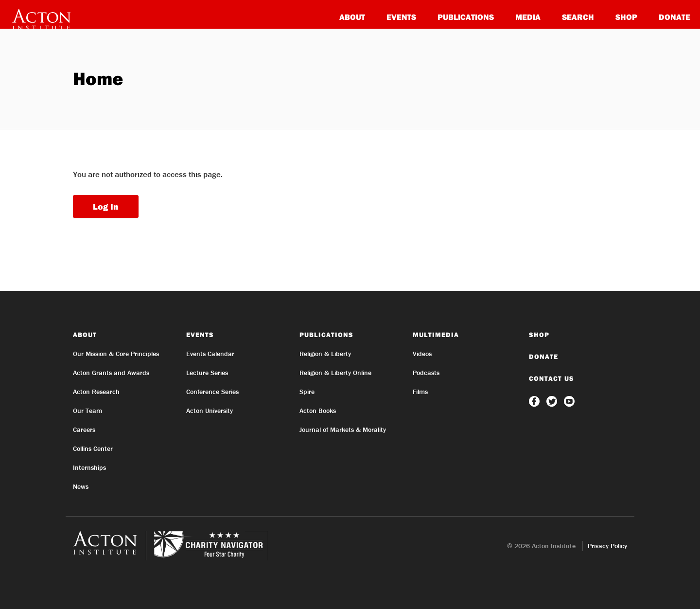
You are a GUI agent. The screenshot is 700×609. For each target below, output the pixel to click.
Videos (422, 354)
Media (528, 17)
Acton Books (318, 411)
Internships (89, 467)
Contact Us (551, 378)
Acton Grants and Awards (111, 373)
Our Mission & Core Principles (116, 354)
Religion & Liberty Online (335, 373)
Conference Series (212, 392)
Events (401, 17)
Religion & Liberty (325, 354)
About (352, 17)
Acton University (210, 411)
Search (578, 17)
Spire (307, 392)
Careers (84, 430)
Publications (466, 17)
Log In (106, 206)
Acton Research (96, 392)
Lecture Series (207, 373)
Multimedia (436, 335)
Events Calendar (210, 354)
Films (420, 392)
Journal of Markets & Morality (343, 430)
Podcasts (426, 373)
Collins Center (93, 448)
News (81, 486)
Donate (674, 17)
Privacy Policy (607, 546)
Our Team (87, 411)
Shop (626, 17)
